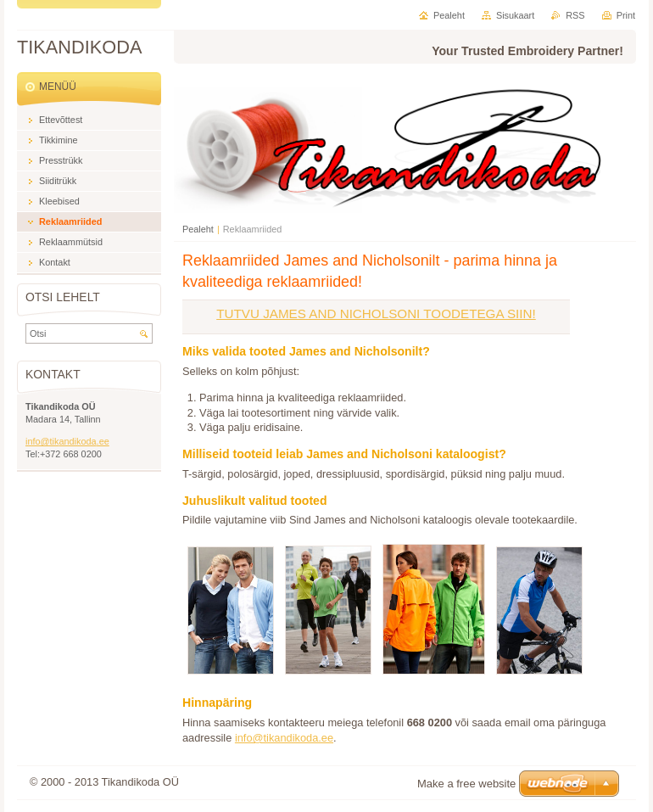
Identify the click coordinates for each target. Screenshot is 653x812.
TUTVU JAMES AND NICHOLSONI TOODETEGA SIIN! (376, 314)
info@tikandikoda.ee (284, 738)
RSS (575, 15)
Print (626, 15)
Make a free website (466, 784)
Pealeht (198, 229)
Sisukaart (515, 15)
